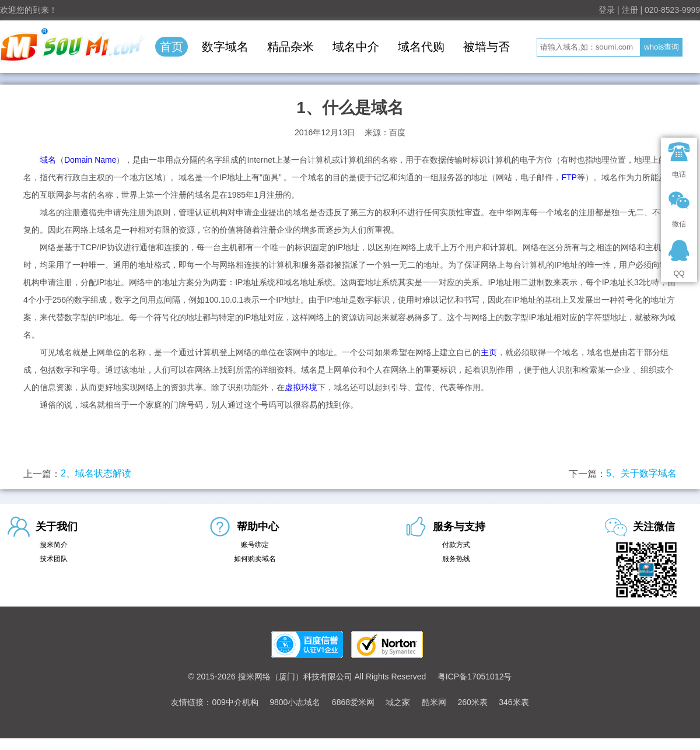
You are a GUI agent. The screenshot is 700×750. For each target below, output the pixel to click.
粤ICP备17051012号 (475, 677)
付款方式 (456, 545)
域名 (48, 160)
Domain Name (90, 160)
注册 (630, 10)
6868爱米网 (353, 702)
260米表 (472, 702)
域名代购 (421, 47)
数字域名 (225, 47)
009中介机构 (235, 702)
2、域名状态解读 (96, 473)
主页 (489, 352)
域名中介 (356, 47)
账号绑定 (255, 545)
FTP (569, 177)
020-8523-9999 (672, 10)
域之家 (398, 702)
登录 (607, 10)
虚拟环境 (301, 387)
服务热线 (456, 559)
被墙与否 (487, 47)
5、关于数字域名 (641, 473)
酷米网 (434, 702)
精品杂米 (290, 47)
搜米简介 (54, 545)
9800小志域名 (295, 702)
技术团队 (54, 559)
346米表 (514, 702)
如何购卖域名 (255, 559)
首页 (171, 47)
